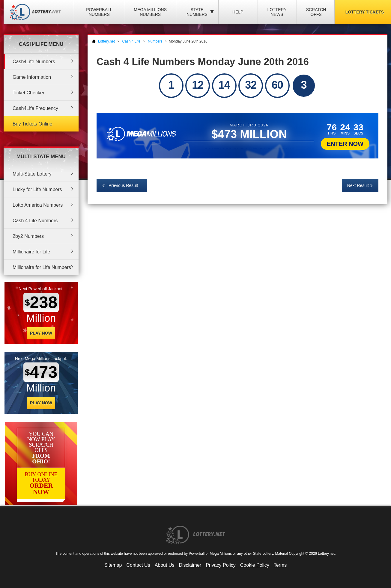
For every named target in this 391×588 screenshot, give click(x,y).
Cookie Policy (255, 565)
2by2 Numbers (28, 236)
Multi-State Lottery (32, 174)
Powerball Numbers (99, 12)
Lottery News (277, 12)
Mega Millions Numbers (150, 12)
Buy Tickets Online (33, 124)
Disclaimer (190, 565)
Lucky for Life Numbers (37, 189)
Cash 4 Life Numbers (35, 221)
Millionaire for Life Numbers (42, 267)
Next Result (358, 185)
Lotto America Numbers (38, 205)
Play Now (41, 333)
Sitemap (113, 565)
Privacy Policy (221, 565)
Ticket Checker (28, 93)
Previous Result (123, 185)
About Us (165, 565)
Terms (280, 565)
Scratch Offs (316, 12)
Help (238, 12)
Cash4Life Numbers (34, 62)
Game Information (32, 77)
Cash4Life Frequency (35, 108)
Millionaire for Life (31, 252)
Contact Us (138, 565)
